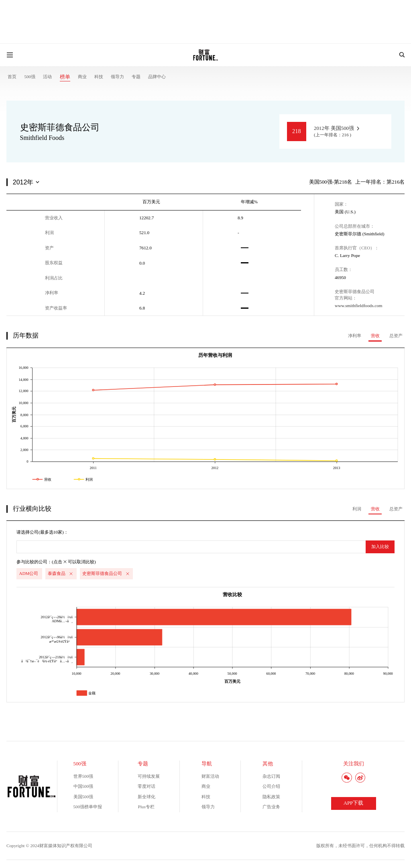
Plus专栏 (146, 807)
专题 (136, 77)
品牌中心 (157, 77)
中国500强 (83, 786)
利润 (357, 509)
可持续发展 (149, 776)
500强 (30, 77)
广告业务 (271, 807)
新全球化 (146, 797)
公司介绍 (271, 786)
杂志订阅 (271, 776)
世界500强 (83, 776)
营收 (375, 336)
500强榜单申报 (88, 807)
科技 (99, 77)
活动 (47, 77)
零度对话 (146, 786)
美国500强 (83, 797)
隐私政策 (271, 797)
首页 (12, 77)
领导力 (117, 77)
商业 (82, 77)
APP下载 (353, 803)
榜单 (65, 77)
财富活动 (210, 776)
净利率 (355, 336)
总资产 (396, 336)
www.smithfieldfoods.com (359, 306)
